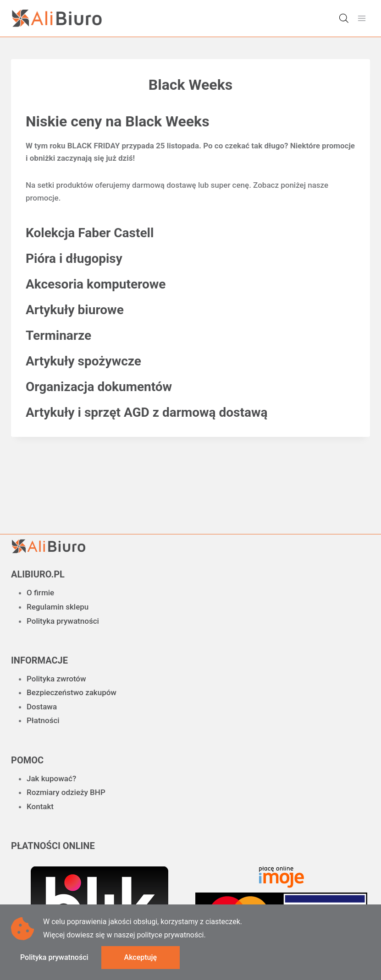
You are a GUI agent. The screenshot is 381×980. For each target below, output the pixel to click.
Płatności (43, 720)
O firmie (40, 593)
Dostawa (42, 707)
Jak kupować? (51, 779)
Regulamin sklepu (58, 607)
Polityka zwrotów (56, 679)
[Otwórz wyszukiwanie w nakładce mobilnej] (344, 18)
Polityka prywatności (63, 621)
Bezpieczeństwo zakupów (72, 692)
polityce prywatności (170, 935)
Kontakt (40, 806)
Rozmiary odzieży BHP (66, 792)
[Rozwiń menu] (362, 18)
